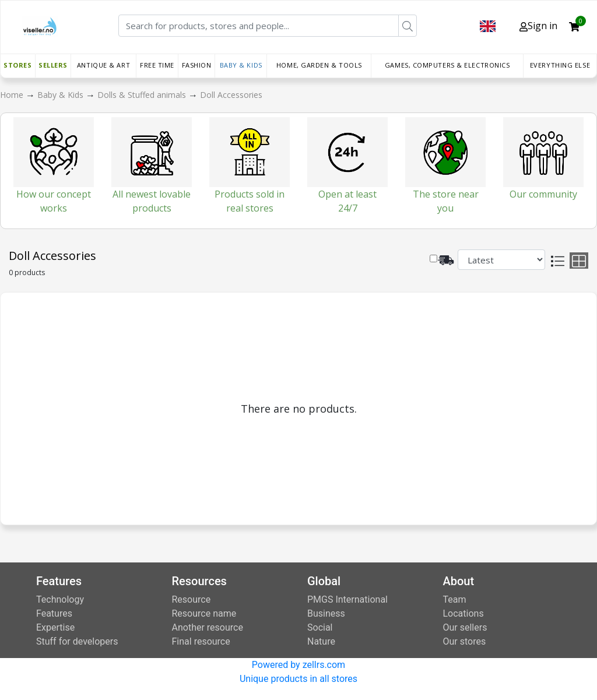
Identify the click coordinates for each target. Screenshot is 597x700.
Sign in (538, 26)
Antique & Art (103, 65)
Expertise (55, 627)
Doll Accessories (231, 95)
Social (320, 627)
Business (326, 613)
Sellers (53, 65)
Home (13, 95)
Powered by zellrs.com (298, 665)
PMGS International (347, 599)
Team (455, 599)
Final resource (201, 641)
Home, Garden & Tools (319, 65)
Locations (463, 613)
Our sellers (465, 627)
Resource (192, 599)
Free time (157, 65)
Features (54, 613)
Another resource (208, 627)
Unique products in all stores (298, 679)
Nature (321, 641)
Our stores (465, 641)
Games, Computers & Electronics (447, 65)
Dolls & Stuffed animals (143, 95)
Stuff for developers (77, 641)
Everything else (560, 65)
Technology (60, 599)
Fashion (197, 65)
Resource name (204, 613)
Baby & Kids (241, 65)
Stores (17, 65)
